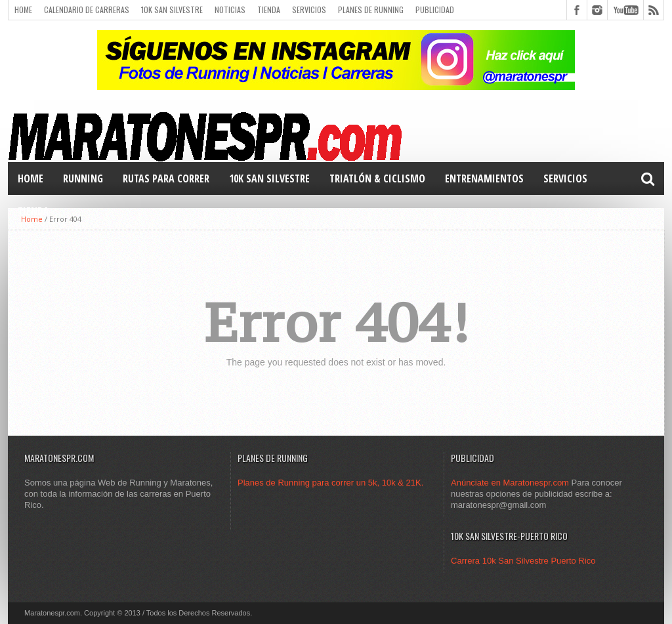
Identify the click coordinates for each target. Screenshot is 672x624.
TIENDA (33, 211)
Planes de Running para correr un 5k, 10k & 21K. (330, 483)
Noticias (230, 10)
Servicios (309, 10)
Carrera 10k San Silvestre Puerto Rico (523, 561)
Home (23, 10)
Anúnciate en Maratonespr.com (510, 483)
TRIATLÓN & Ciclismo (377, 178)
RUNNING (83, 178)
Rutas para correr (166, 178)
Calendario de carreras (87, 10)
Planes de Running (371, 10)
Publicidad (435, 10)
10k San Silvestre (172, 10)
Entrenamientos (484, 178)
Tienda (269, 10)
